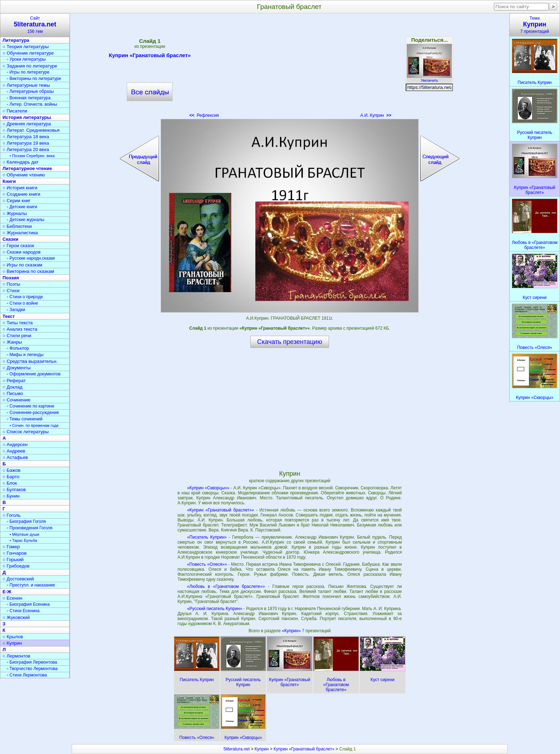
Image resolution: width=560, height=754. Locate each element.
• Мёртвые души (24, 534)
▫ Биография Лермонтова (32, 662)
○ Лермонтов (16, 656)
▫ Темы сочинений (25, 419)
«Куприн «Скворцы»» (208, 488)
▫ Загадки (16, 310)
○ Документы (16, 368)
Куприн (262, 749)
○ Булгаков (14, 490)
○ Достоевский (18, 579)
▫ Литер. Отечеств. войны (32, 104)
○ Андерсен (15, 445)
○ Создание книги (21, 194)
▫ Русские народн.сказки (31, 258)
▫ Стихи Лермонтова (27, 675)
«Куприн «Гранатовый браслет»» (221, 510)
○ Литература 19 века (26, 143)
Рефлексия (204, 115)
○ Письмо (13, 393)
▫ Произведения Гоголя (30, 528)
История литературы (27, 117)
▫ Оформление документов (34, 374)
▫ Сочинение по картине (31, 406)
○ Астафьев (15, 457)
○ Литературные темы (26, 85)
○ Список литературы (26, 432)
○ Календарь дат (21, 162)
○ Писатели (15, 111)
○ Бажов (11, 470)
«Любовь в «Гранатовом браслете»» (226, 586)
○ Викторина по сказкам (28, 271)
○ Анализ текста (20, 329)
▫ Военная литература (29, 98)
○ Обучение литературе (28, 53)
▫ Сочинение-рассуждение (33, 413)
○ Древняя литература (27, 124)
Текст (9, 316)
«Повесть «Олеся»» (207, 564)
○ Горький (13, 560)
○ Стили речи (17, 336)
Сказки (10, 239)
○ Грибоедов (16, 566)
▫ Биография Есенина (28, 604)
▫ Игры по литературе (28, 72)
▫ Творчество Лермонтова (32, 669)
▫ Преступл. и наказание (31, 585)
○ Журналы (15, 213)
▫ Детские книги (22, 207)
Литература (16, 40)
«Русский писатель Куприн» (215, 609)
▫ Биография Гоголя (26, 521)
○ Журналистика (20, 233)
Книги (9, 181)
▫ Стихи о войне (22, 303)
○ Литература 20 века (26, 149)
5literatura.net (237, 749)
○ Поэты (11, 284)
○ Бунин (11, 496)
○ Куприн (12, 643)
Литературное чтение (27, 168)
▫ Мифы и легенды (25, 355)
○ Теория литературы (26, 47)
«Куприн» (292, 631)
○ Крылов (13, 637)
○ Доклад (12, 387)
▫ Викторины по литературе (34, 79)
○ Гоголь (12, 515)
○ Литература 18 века (26, 137)
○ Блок (10, 483)
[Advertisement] (290, 68)
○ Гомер (11, 547)
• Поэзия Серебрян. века (32, 156)
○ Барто (11, 477)
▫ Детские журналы (26, 220)
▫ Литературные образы (30, 91)
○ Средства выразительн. (30, 361)
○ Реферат (14, 381)
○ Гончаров (14, 553)
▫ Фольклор (18, 348)
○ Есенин (12, 598)
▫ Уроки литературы (26, 59)
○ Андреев (14, 451)
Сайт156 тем (35, 25)
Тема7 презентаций (535, 25)
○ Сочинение (16, 400)
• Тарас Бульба (23, 540)
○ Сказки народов (22, 252)
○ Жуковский (16, 617)
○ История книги (20, 188)
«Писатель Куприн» (207, 537)
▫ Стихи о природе (25, 297)
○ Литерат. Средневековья (31, 130)
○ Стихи (11, 291)
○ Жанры (12, 342)
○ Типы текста (18, 323)
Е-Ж (7, 592)
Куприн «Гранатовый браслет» (150, 56)
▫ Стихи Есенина (23, 611)
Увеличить (429, 79)
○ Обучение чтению (24, 175)
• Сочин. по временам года (34, 425)
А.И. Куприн (376, 115)
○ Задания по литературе (30, 66)
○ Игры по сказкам (22, 265)
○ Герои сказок (18, 246)
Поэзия (11, 278)
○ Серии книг (16, 201)
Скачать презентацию (290, 342)
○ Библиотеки (17, 226)
